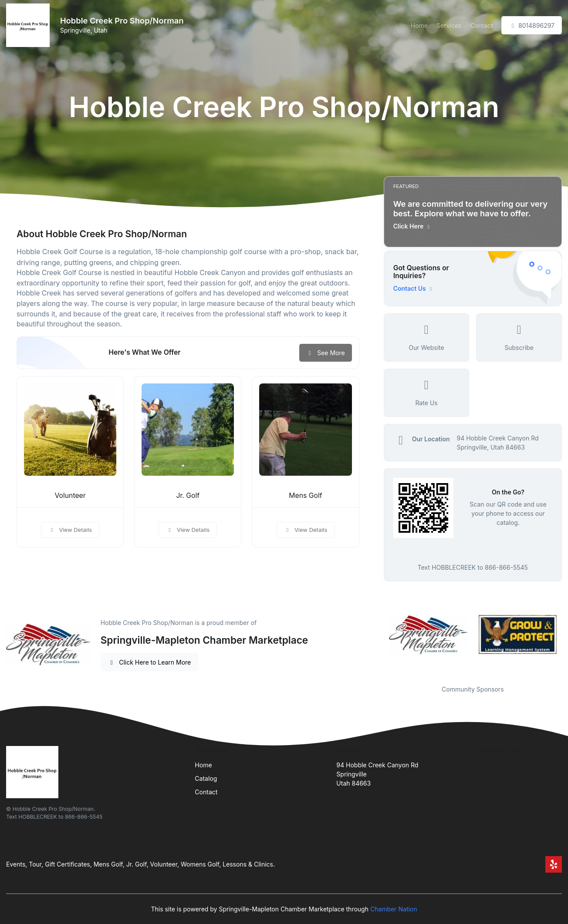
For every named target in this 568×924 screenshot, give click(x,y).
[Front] (30, 25)
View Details (70, 530)
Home (419, 25)
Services (449, 25)
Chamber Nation (394, 909)
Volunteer (70, 496)
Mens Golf (305, 496)
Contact (481, 25)
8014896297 (532, 25)
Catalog (206, 778)
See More (326, 353)
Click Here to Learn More (150, 662)
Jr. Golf (188, 496)
